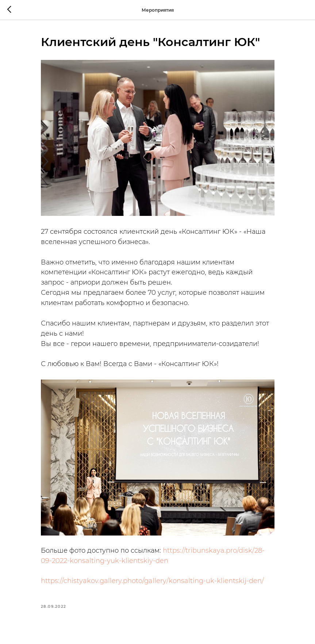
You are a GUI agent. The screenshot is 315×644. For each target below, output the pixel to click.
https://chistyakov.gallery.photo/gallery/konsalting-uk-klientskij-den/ (152, 581)
